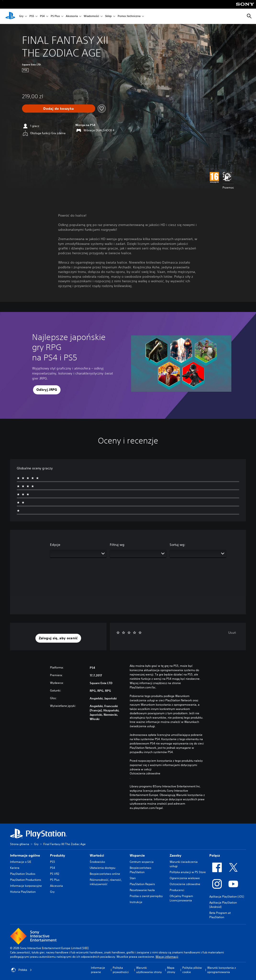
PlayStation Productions (26, 880)
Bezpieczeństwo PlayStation (140, 870)
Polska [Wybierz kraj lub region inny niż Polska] (22, 970)
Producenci (177, 890)
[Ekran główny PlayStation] (10, 16)
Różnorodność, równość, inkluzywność (106, 882)
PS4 (42, 16)
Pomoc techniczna (129, 16)
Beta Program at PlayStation (220, 915)
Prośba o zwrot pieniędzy (146, 896)
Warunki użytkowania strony (149, 970)
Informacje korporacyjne (26, 886)
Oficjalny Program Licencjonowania (181, 898)
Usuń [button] (232, 633)
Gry (21, 16)
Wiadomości (91, 16)
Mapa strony (171, 970)
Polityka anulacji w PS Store (188, 872)
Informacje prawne (98, 970)
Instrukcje (136, 902)
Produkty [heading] (58, 855)
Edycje (55, 545)
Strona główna (20, 844)
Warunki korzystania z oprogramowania (222, 970)
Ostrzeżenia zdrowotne (145, 773)
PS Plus (55, 16)
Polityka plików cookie (192, 970)
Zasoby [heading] (175, 855)
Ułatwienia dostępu (103, 868)
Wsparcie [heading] (137, 855)
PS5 (32, 16)
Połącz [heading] (215, 855)
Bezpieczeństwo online (105, 874)
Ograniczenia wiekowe (185, 878)
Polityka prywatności (121, 970)
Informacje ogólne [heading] (25, 855)
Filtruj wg (117, 545)
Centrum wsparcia (142, 862)
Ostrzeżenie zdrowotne (185, 884)
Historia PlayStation (23, 892)
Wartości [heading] (97, 855)
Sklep (108, 16)
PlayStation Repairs (142, 884)
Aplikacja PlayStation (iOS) (227, 896)
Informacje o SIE (21, 862)
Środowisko (97, 862)
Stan (133, 878)
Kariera (15, 868)
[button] (47, 390)
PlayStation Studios (23, 874)
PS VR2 (55, 874)
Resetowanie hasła (142, 890)
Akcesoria (72, 16)
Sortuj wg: (178, 545)
